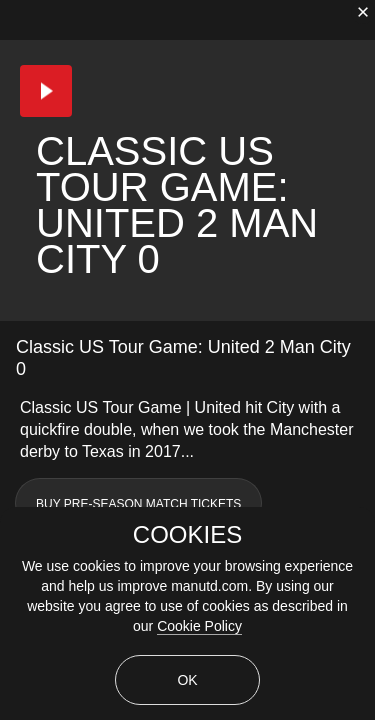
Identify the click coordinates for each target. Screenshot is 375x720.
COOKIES (187, 535)
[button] (46, 91)
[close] (363, 12)
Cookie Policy (199, 626)
